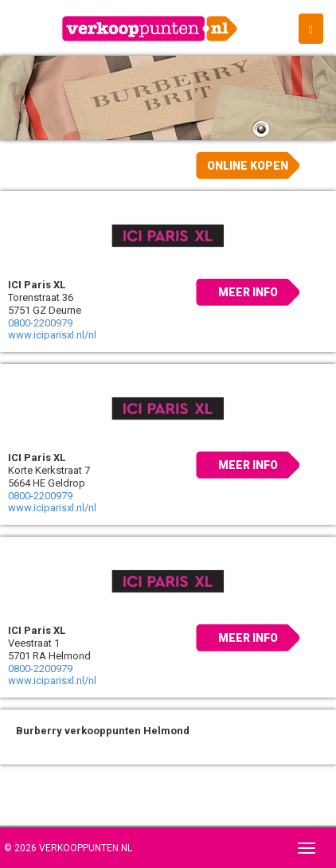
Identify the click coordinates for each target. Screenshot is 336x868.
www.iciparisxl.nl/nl (52, 335)
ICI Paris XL (37, 285)
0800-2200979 (40, 323)
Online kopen (248, 166)
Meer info (248, 292)
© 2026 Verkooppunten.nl (68, 848)
